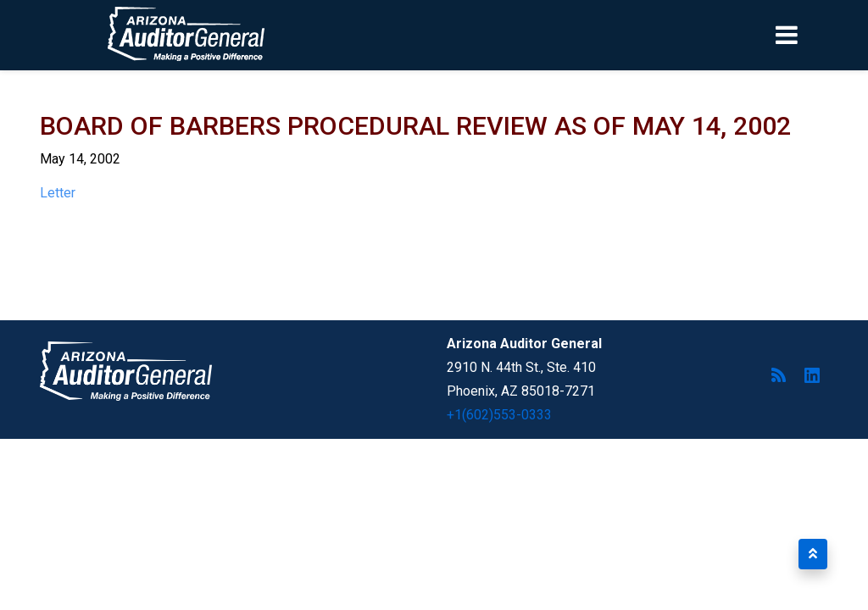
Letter (58, 193)
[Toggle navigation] (815, 35)
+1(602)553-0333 (499, 415)
